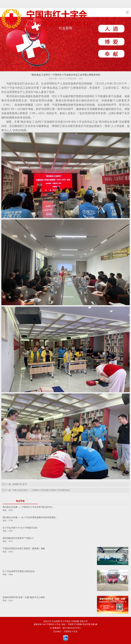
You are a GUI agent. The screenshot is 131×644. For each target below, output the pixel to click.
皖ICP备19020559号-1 (72, 628)
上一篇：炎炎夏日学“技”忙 (15, 484)
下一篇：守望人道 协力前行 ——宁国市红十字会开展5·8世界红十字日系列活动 (36, 490)
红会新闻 (56, 621)
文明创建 (75, 621)
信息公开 (47, 621)
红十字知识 (65, 621)
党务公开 (84, 621)
